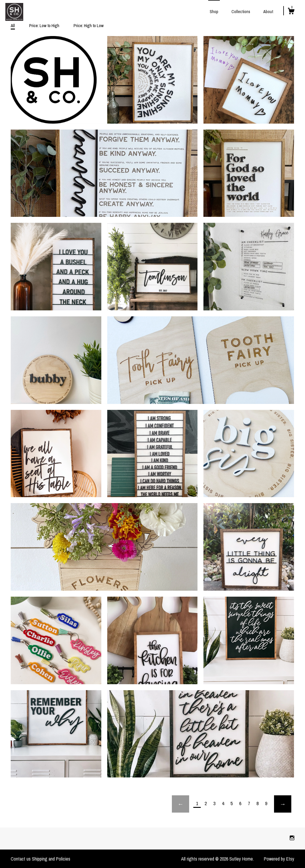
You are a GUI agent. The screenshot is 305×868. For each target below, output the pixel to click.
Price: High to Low (89, 25)
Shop (214, 12)
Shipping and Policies (51, 859)
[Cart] (291, 12)
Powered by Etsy (279, 859)
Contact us (21, 859)
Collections (241, 12)
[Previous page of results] (180, 804)
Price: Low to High (44, 25)
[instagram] (292, 838)
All (13, 25)
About (268, 12)
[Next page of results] (283, 804)
